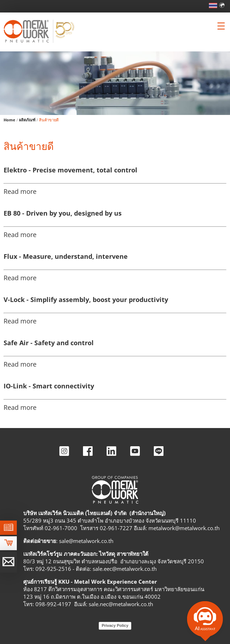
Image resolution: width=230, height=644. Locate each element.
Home (9, 120)
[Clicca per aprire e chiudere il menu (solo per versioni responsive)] (221, 26)
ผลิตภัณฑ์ (27, 120)
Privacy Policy (115, 625)
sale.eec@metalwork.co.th (125, 569)
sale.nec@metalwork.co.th (121, 604)
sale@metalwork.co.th (86, 541)
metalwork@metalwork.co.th (184, 528)
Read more (20, 191)
